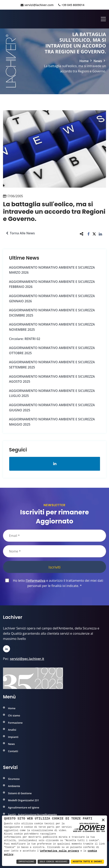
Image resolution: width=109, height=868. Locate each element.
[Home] (3, 19)
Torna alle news (20, 233)
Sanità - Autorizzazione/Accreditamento (32, 814)
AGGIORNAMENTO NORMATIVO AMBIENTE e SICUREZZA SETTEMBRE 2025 (52, 365)
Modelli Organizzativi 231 (23, 800)
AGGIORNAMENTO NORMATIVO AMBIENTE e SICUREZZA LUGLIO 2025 (52, 393)
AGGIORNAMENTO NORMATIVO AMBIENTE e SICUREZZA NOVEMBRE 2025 (52, 327)
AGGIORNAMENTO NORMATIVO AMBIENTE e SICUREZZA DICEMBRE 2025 (52, 313)
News (98, 61)
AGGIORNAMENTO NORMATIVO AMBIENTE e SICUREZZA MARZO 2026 (52, 270)
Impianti (13, 737)
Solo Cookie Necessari (53, 862)
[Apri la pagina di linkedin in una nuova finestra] (55, 464)
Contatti (13, 751)
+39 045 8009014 (71, 5)
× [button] (103, 820)
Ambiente (14, 786)
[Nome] (54, 551)
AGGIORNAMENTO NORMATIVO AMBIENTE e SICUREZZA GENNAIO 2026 (52, 298)
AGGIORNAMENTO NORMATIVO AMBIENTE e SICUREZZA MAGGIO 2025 (52, 422)
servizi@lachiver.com (37, 5)
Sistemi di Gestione (20, 793)
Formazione (15, 723)
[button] (88, 234)
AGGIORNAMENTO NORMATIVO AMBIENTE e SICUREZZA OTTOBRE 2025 (52, 350)
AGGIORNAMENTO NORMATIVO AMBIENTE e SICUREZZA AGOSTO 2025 (52, 379)
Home (84, 61)
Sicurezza (14, 779)
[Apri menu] (102, 19)
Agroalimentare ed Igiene (24, 807)
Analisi (12, 730)
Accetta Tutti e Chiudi (87, 862)
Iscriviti (55, 567)
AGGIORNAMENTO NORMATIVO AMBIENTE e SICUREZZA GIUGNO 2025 (52, 408)
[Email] (54, 536)
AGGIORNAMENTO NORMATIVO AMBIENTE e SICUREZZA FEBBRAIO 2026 (52, 284)
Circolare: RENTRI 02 (25, 339)
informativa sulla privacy (59, 851)
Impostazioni (26, 862)
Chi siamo (14, 715)
